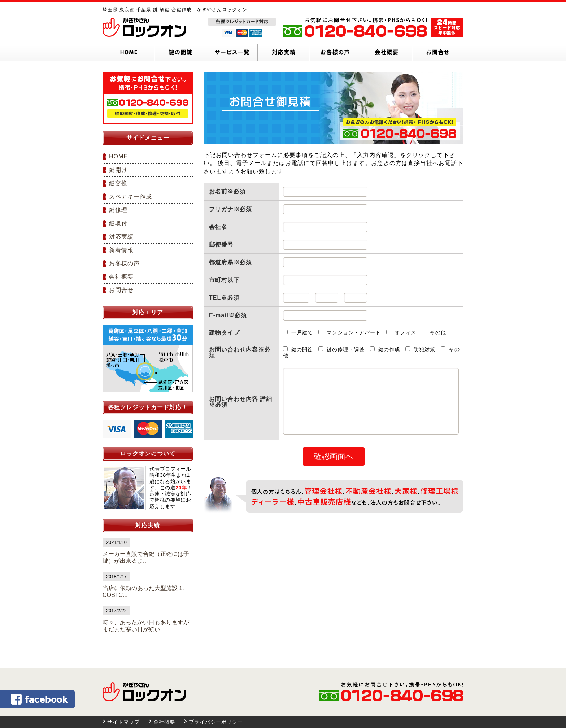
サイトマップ (123, 722)
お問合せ (121, 290)
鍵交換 (118, 183)
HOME (118, 156)
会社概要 (121, 277)
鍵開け (118, 170)
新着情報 (121, 250)
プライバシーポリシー (216, 722)
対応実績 (121, 237)
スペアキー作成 (130, 197)
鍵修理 (118, 210)
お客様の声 (124, 263)
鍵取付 (118, 223)
